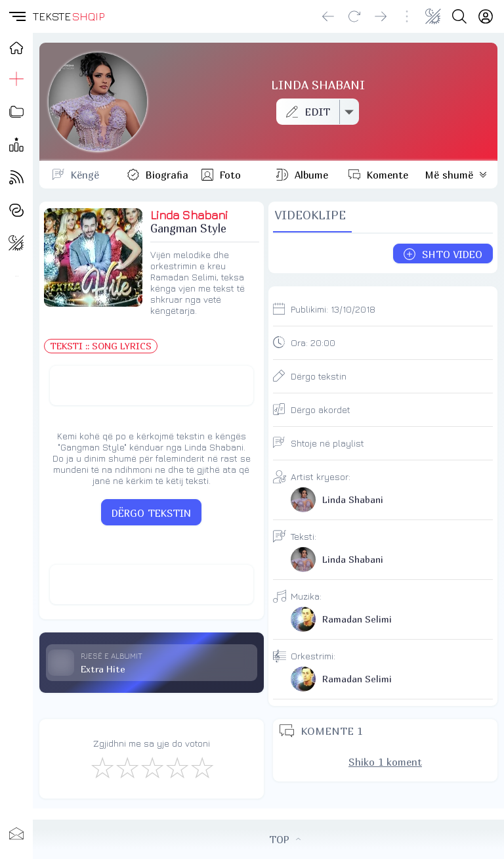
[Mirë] (152, 767)
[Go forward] (381, 16)
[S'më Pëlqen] (102, 767)
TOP (285, 839)
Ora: (313, 342)
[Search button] (459, 16)
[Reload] (354, 16)
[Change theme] (433, 16)
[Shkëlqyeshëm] (201, 767)
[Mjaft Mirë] (177, 767)
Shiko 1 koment (385, 762)
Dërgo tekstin (319, 376)
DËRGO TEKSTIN (151, 513)
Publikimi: (333, 309)
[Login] (486, 16)
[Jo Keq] (127, 767)
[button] (16, 16)
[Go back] (328, 16)
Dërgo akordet (321, 409)
